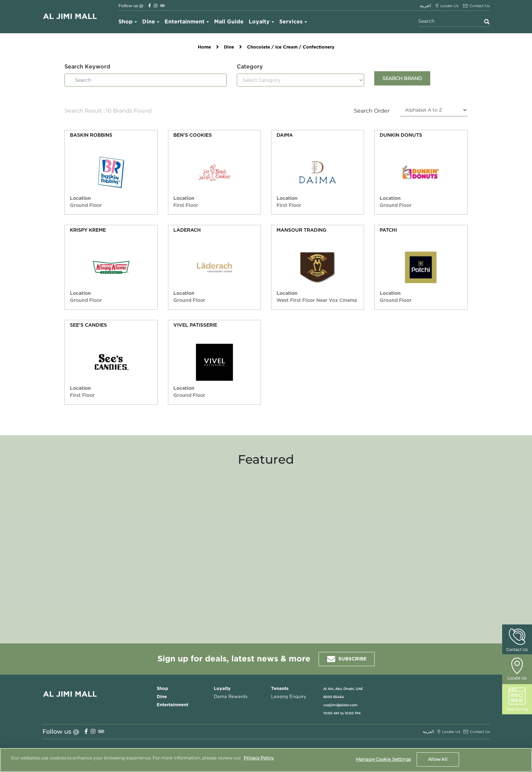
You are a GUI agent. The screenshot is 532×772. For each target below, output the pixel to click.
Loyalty (259, 22)
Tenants (280, 689)
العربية (425, 6)
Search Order (372, 111)
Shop (126, 22)
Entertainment (185, 22)
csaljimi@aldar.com (340, 705)
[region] (266, 760)
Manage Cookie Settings (383, 759)
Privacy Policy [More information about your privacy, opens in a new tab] (259, 758)
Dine (149, 22)
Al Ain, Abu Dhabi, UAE (343, 689)
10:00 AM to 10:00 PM (342, 713)
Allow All (438, 759)
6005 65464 (334, 697)
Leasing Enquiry (289, 697)
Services (291, 22)
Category (250, 67)
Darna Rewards (231, 697)
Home (204, 47)
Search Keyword (87, 67)
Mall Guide (229, 22)
